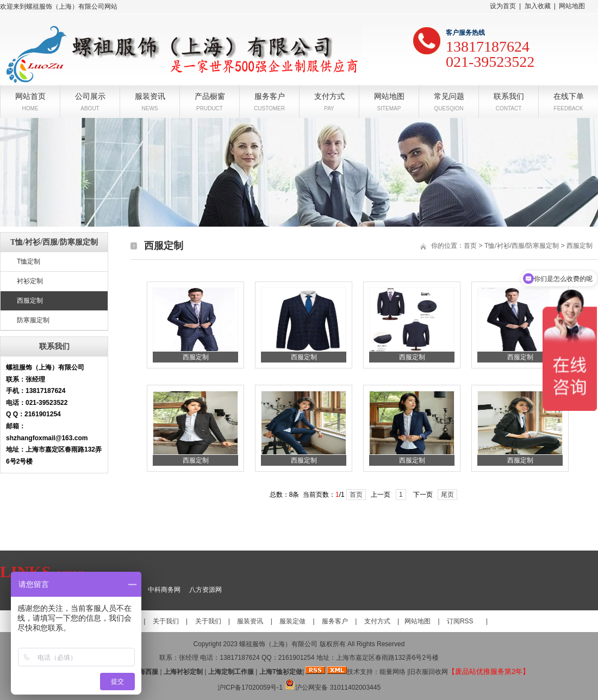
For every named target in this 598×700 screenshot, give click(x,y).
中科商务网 (164, 590)
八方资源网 (205, 590)
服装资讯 (150, 95)
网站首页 (30, 95)
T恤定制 (29, 261)
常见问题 (449, 95)
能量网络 (393, 672)
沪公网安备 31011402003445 (332, 687)
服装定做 (292, 621)
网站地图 (572, 6)
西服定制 (30, 301)
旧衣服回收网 (428, 672)
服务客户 (270, 95)
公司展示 (90, 95)
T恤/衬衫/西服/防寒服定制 (522, 246)
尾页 (447, 495)
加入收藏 (538, 6)
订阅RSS (460, 621)
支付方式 (329, 95)
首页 (470, 246)
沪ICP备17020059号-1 (250, 687)
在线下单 (569, 95)
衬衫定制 (30, 281)
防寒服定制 (33, 320)
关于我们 (166, 621)
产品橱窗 (210, 95)
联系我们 (509, 95)
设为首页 (503, 6)
